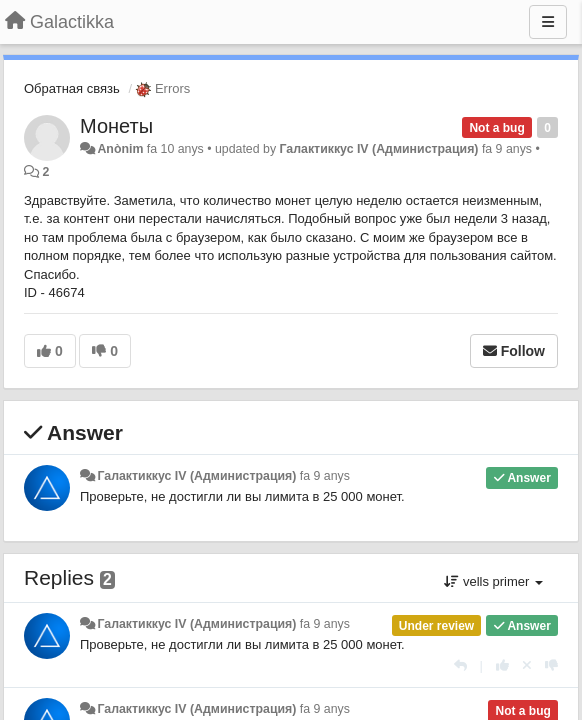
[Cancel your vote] (527, 665)
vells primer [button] (493, 581)
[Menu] (548, 22)
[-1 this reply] (551, 665)
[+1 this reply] (502, 665)
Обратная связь (72, 88)
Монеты (116, 126)
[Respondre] (460, 665)
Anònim (120, 149)
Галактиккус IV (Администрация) (379, 149)
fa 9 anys (325, 476)
